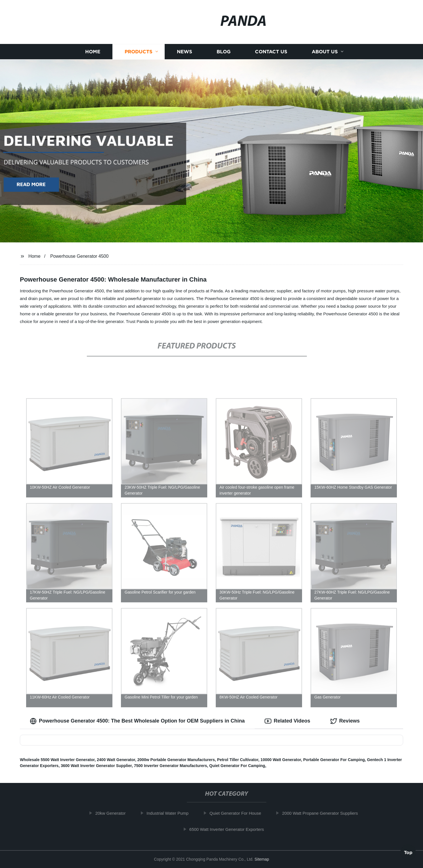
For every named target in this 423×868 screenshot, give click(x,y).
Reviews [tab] (345, 721)
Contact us (271, 52)
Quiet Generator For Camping (237, 766)
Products (139, 52)
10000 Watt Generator (281, 760)
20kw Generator (115, 813)
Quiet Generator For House (240, 813)
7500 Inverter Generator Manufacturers (171, 766)
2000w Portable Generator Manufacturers (176, 760)
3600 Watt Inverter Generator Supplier (96, 766)
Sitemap (262, 859)
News (185, 52)
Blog (224, 52)
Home (93, 52)
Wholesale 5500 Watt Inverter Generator (57, 760)
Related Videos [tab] (287, 721)
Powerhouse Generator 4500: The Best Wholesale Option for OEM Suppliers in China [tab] (137, 721)
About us (325, 52)
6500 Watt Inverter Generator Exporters (231, 829)
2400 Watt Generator (116, 760)
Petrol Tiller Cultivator (238, 760)
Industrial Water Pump (172, 813)
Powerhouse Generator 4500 (79, 256)
